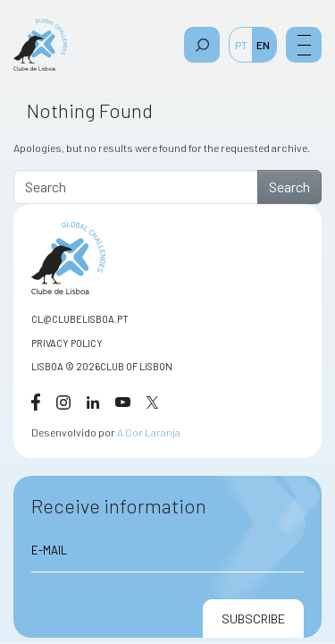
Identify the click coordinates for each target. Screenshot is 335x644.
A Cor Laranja (149, 432)
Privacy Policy (67, 343)
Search (289, 186)
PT (241, 45)
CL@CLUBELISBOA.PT (80, 319)
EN (263, 45)
